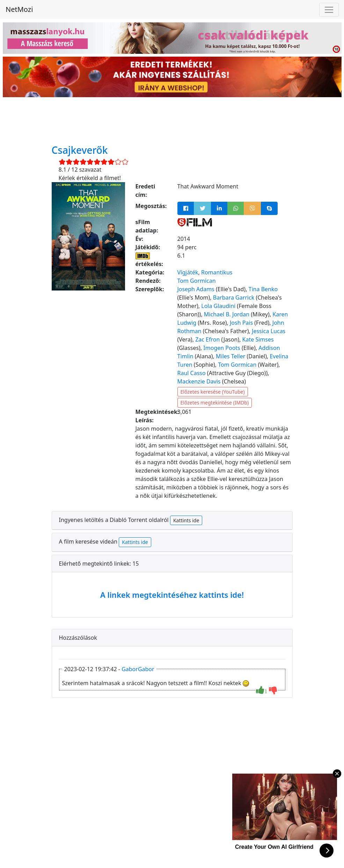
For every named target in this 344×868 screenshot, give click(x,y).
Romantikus (217, 272)
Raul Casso (192, 373)
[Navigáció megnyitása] (329, 10)
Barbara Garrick (234, 297)
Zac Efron (207, 339)
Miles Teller (230, 356)
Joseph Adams (196, 289)
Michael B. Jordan (227, 314)
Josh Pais (241, 323)
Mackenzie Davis (199, 381)
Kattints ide (186, 520)
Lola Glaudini (218, 306)
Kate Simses (258, 339)
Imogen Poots (222, 348)
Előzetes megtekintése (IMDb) (215, 403)
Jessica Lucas (269, 331)
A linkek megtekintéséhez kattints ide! (172, 595)
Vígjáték (188, 272)
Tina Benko (263, 289)
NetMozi (19, 9)
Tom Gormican (197, 281)
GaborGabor (138, 669)
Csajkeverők (80, 150)
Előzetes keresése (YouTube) (213, 392)
